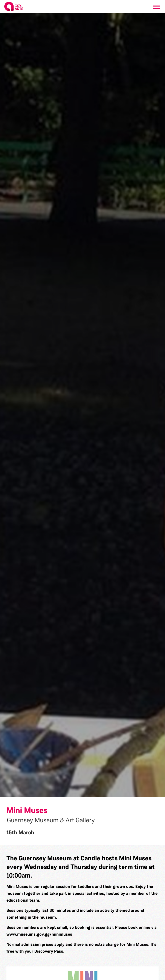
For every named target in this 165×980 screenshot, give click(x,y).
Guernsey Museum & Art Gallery (51, 820)
